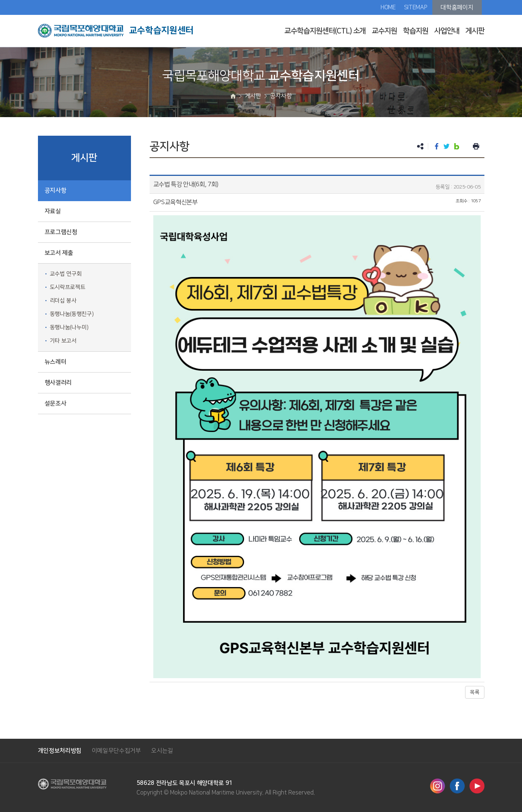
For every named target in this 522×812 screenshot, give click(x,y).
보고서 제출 (59, 253)
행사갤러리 (58, 383)
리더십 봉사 (63, 301)
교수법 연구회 (66, 274)
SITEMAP (416, 7)
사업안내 (447, 31)
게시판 (475, 31)
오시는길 (162, 751)
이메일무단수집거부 (116, 751)
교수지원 (384, 31)
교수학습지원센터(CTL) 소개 (325, 31)
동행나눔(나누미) (69, 327)
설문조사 (56, 403)
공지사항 (56, 190)
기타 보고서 (63, 341)
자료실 (53, 211)
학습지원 (416, 31)
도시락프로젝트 (68, 287)
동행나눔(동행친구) (72, 314)
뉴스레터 (56, 362)
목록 (475, 692)
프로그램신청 (61, 232)
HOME (388, 7)
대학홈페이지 (457, 7)
